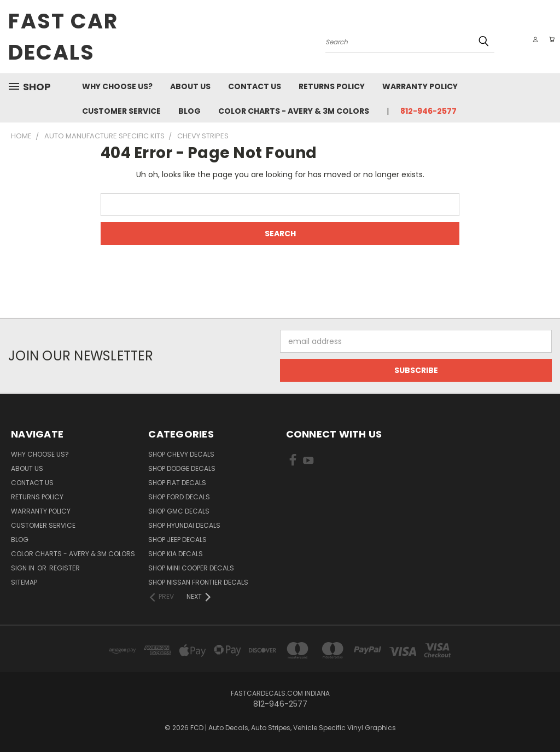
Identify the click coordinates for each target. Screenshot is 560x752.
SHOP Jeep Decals (177, 540)
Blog (189, 111)
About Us (190, 86)
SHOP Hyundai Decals (184, 525)
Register (65, 568)
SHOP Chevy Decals (181, 454)
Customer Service (121, 111)
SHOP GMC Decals (179, 511)
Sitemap (24, 582)
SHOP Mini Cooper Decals (191, 568)
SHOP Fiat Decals (177, 483)
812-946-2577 (428, 111)
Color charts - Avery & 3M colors (294, 111)
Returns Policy (332, 86)
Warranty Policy (420, 86)
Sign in (24, 568)
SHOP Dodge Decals (182, 468)
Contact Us (255, 86)
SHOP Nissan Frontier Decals (198, 582)
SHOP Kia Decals (176, 554)
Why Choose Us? (117, 86)
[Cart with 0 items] (549, 39)
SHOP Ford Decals (179, 497)
